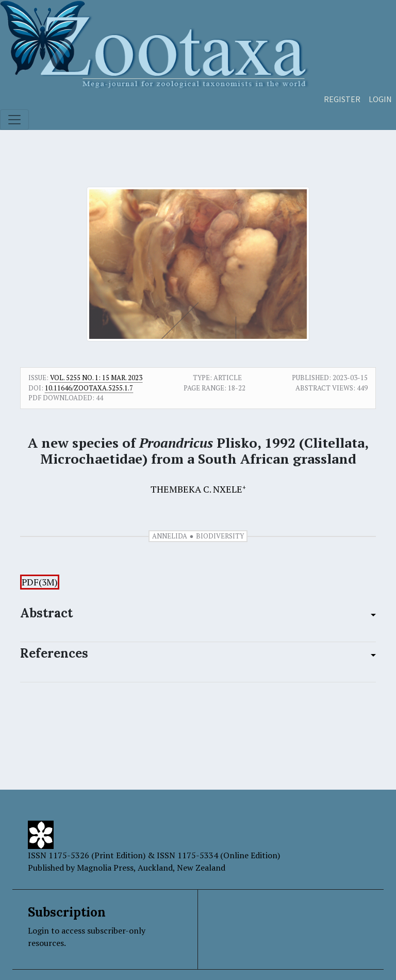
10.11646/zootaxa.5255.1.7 (89, 388)
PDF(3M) (40, 582)
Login (380, 99)
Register (342, 99)
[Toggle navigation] (14, 120)
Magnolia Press (105, 868)
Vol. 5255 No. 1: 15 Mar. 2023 (96, 378)
